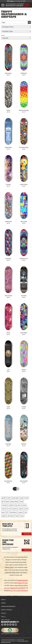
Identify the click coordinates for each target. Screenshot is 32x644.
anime (24, 505)
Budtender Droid (24, 258)
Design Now (27, 550)
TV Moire (24, 407)
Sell (3, 617)
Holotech (24, 370)
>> (18, 489)
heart (17, 516)
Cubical (8, 110)
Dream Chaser (8, 147)
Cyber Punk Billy (24, 481)
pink (9, 498)
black (7, 502)
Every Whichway (8, 481)
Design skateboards (8, 606)
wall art (4, 509)
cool (9, 509)
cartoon (21, 509)
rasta (22, 516)
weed (22, 498)
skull (22, 502)
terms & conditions (21, 641)
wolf (26, 509)
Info (3, 600)
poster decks (15, 502)
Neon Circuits (24, 221)
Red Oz (8, 333)
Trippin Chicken (24, 184)
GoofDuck (24, 444)
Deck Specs (27, 534)
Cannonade (8, 444)
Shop (12, 9)
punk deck (15, 498)
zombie (11, 505)
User (3, 603)
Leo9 (8, 370)
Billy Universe (8, 73)
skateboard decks (23, 580)
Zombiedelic (8, 258)
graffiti (4, 498)
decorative (13, 512)
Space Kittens (24, 333)
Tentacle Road (8, 221)
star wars (18, 505)
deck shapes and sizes (21, 583)
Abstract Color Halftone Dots (24, 110)
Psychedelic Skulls (24, 147)
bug (3, 512)
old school (11, 516)
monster (4, 505)
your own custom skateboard (19, 591)
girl (3, 502)
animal (15, 509)
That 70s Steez (8, 296)
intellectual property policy (6, 642)
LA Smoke (8, 184)
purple (4, 516)
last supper (24, 296)
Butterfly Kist (24, 73)
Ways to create (6, 610)
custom (20, 512)
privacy (26, 641)
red (26, 512)
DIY (7, 512)
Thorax (8, 407)
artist (27, 498)
